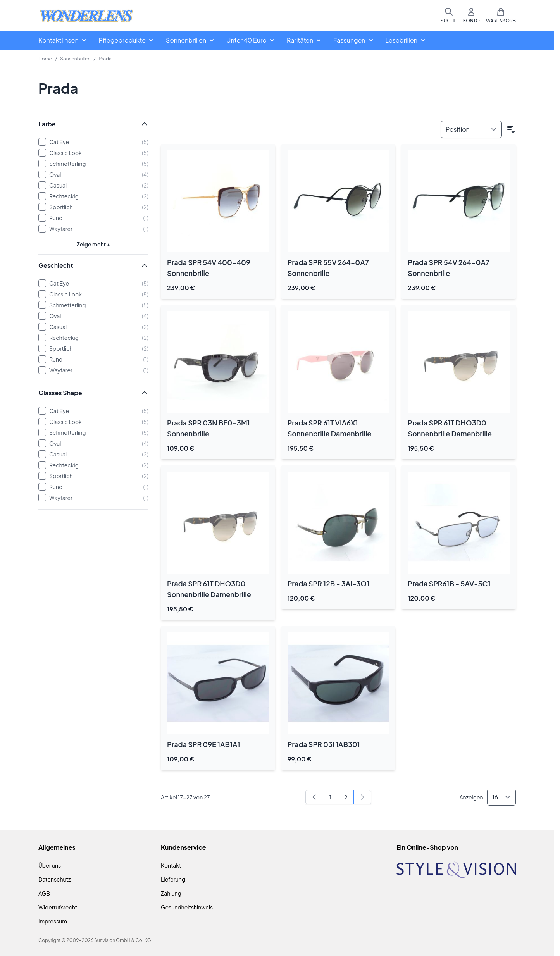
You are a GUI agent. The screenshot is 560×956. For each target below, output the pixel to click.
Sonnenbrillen (75, 59)
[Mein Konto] (471, 16)
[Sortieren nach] (471, 129)
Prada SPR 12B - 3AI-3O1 (329, 583)
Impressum (53, 921)
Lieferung (173, 879)
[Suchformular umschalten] (449, 16)
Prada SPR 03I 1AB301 (324, 744)
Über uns (50, 865)
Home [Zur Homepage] (45, 59)
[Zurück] (314, 797)
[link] (362, 797)
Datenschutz (54, 879)
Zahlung (171, 893)
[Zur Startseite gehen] (86, 16)
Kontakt (171, 865)
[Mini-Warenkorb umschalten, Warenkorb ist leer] (501, 16)
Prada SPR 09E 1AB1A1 (204, 744)
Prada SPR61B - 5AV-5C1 (449, 583)
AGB (44, 893)
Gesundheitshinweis (187, 907)
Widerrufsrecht (58, 907)
